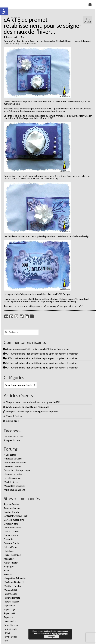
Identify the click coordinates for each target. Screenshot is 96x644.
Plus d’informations (60, 634)
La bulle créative (12, 478)
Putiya (7, 633)
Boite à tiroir (13, 421)
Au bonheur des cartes (15, 462)
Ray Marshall (10, 637)
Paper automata (12, 598)
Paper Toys (10, 609)
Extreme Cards (11, 543)
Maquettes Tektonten (15, 578)
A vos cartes (10, 455)
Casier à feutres (14, 416)
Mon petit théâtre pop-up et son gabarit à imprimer (52, 354)
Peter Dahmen (11, 625)
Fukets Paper (11, 547)
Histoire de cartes (13, 474)
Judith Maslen (11, 563)
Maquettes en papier (14, 486)
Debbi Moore (11, 535)
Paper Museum (12, 602)
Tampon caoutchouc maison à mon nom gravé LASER (33, 402)
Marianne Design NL (14, 582)
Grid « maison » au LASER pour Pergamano (47, 349)
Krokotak (9, 574)
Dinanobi (8, 539)
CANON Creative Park (16, 516)
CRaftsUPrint (11, 524)
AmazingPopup (12, 508)
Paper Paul (9, 605)
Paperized (9, 617)
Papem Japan (11, 594)
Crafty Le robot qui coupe (17, 470)
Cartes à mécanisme (14, 520)
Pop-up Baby (11, 629)
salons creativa (11, 531)
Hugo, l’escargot (12, 555)
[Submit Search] (6, 332)
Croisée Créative (12, 466)
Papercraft (9, 613)
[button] (4, 11)
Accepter (52, 637)
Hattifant (9, 551)
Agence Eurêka (11, 504)
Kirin (6, 570)
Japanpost (9, 559)
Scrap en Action (12, 440)
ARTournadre (13, 37)
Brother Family (11, 512)
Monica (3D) (10, 590)
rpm (6, 640)
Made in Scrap (11, 482)
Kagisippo (9, 566)
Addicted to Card (13, 458)
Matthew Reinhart (13, 586)
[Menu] (90, 4)
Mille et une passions (14, 490)
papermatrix (10, 621)
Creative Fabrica (12, 527)
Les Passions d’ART (14, 436)
